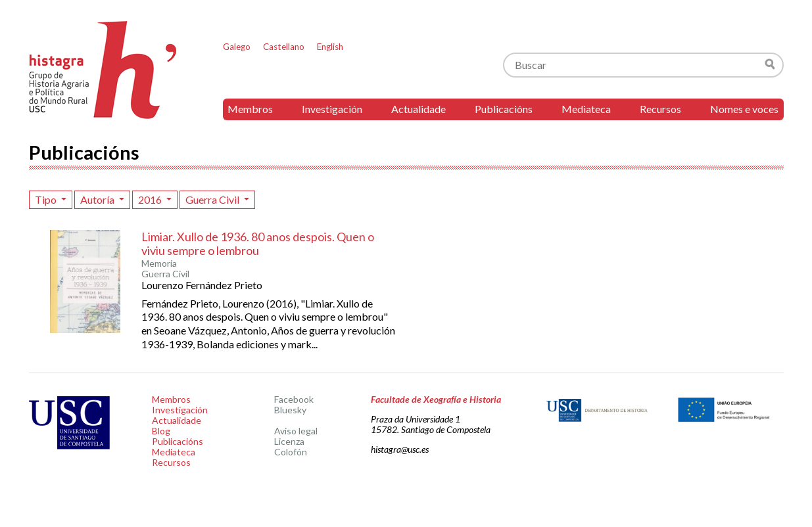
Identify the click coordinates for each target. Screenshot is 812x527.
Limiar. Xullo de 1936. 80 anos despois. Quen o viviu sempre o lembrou (258, 244)
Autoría (98, 199)
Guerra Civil (213, 199)
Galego (237, 47)
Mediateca (586, 109)
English (330, 47)
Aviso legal (296, 431)
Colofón (291, 452)
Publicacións (504, 109)
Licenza (289, 441)
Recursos (660, 109)
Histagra (103, 70)
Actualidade (418, 109)
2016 (151, 199)
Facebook (294, 399)
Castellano (284, 47)
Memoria (159, 263)
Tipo (47, 199)
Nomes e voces (744, 109)
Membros (250, 109)
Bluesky (290, 410)
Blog (161, 431)
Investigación (332, 109)
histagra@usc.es (400, 449)
